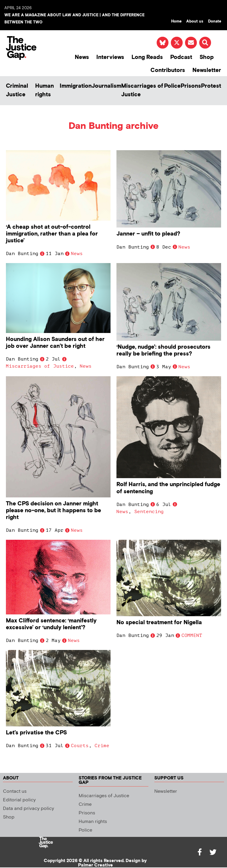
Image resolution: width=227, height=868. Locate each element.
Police (172, 86)
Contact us (15, 791)
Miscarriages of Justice (142, 90)
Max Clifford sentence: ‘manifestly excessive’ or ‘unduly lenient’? (51, 624)
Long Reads (147, 57)
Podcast (181, 57)
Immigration (76, 86)
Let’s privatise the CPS (36, 733)
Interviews (110, 57)
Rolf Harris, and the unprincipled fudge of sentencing (168, 488)
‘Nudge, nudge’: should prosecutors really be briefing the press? (163, 350)
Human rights (44, 90)
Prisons (191, 86)
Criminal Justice (17, 90)
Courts (80, 746)
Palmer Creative (95, 865)
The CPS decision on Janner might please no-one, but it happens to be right (53, 511)
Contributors (168, 70)
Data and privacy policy (29, 809)
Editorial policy (19, 800)
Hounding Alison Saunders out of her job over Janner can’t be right (55, 343)
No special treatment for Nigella (159, 623)
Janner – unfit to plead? (148, 234)
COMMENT (192, 635)
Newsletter (207, 70)
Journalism (106, 86)
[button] (205, 43)
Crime (102, 746)
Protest (211, 86)
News (82, 57)
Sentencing (149, 512)
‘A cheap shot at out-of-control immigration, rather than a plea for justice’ (52, 234)
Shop (207, 57)
